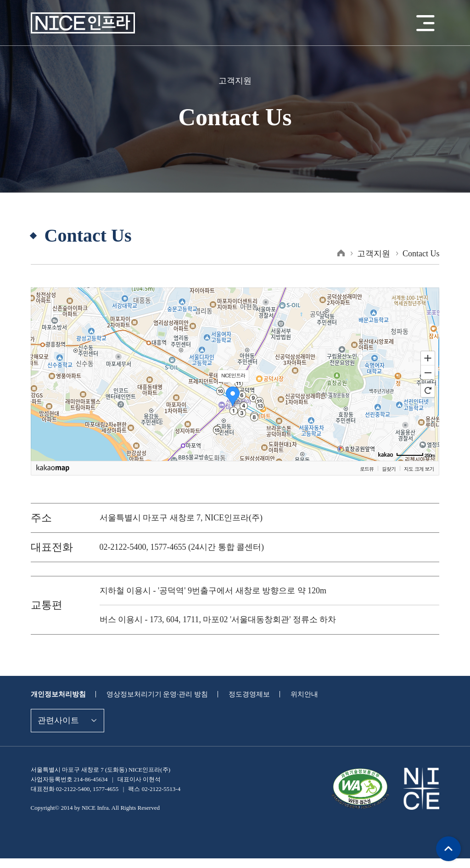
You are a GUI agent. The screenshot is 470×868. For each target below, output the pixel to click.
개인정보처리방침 (56, 694)
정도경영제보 (239, 694)
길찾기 (389, 469)
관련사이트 (57, 720)
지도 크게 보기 (419, 469)
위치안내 (292, 694)
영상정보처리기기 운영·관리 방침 (151, 694)
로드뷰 (367, 469)
